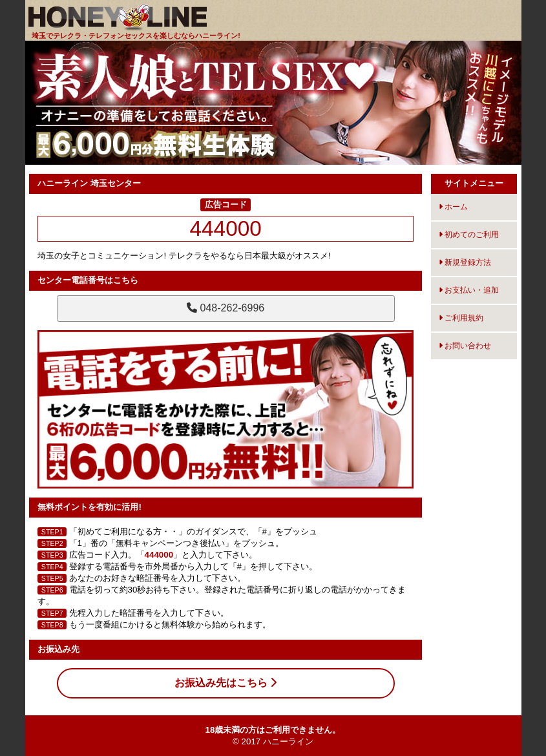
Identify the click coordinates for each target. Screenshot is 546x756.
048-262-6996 (226, 308)
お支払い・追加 (469, 290)
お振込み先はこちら (226, 683)
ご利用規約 (461, 318)
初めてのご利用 (469, 235)
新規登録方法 (465, 262)
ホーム (453, 207)
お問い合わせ (465, 346)
